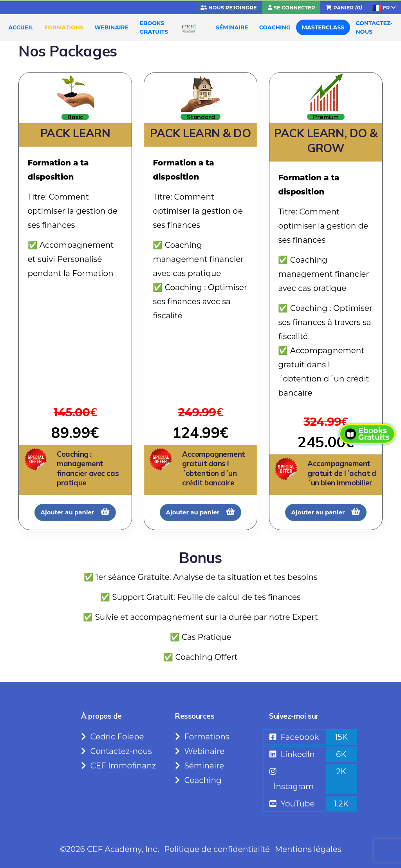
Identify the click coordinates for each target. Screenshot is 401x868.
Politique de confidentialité (217, 849)
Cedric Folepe (113, 737)
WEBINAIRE (111, 27)
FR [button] (384, 8)
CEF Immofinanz (118, 766)
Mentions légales (308, 849)
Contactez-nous (117, 751)
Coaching (198, 780)
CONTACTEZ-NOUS (374, 27)
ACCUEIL (21, 27)
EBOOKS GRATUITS (154, 27)
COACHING (275, 27)
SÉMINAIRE (232, 27)
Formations (202, 737)
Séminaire (200, 766)
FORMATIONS (64, 27)
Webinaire (200, 751)
